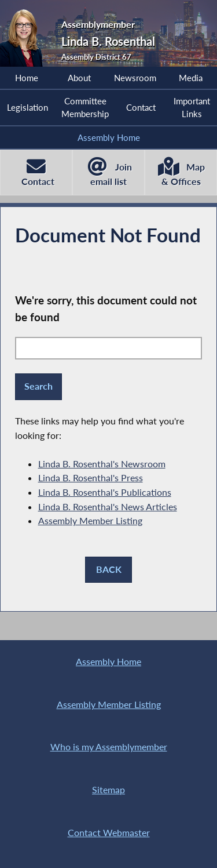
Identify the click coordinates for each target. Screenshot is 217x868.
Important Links (192, 107)
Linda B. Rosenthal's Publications (105, 492)
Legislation (27, 107)
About (79, 78)
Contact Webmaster (109, 832)
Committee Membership (85, 107)
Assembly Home (109, 137)
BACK (109, 569)
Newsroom (135, 78)
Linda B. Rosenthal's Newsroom (102, 464)
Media (191, 78)
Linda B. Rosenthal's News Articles (108, 506)
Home (27, 78)
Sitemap (108, 789)
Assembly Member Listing (90, 520)
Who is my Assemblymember (109, 747)
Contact (141, 107)
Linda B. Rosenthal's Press (91, 477)
